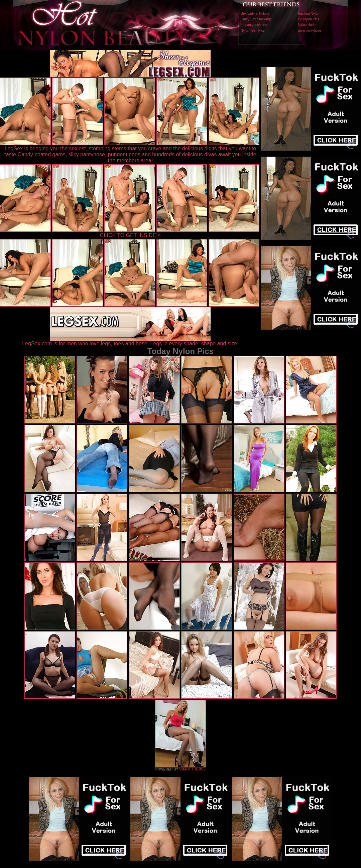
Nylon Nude (307, 25)
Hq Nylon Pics (309, 19)
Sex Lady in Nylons (255, 14)
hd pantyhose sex (254, 25)
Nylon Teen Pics (253, 31)
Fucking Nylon (309, 14)
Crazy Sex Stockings (256, 19)
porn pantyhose (310, 31)
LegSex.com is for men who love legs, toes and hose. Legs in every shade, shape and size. (130, 341)
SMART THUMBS (192, 769)
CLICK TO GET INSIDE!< (130, 235)
